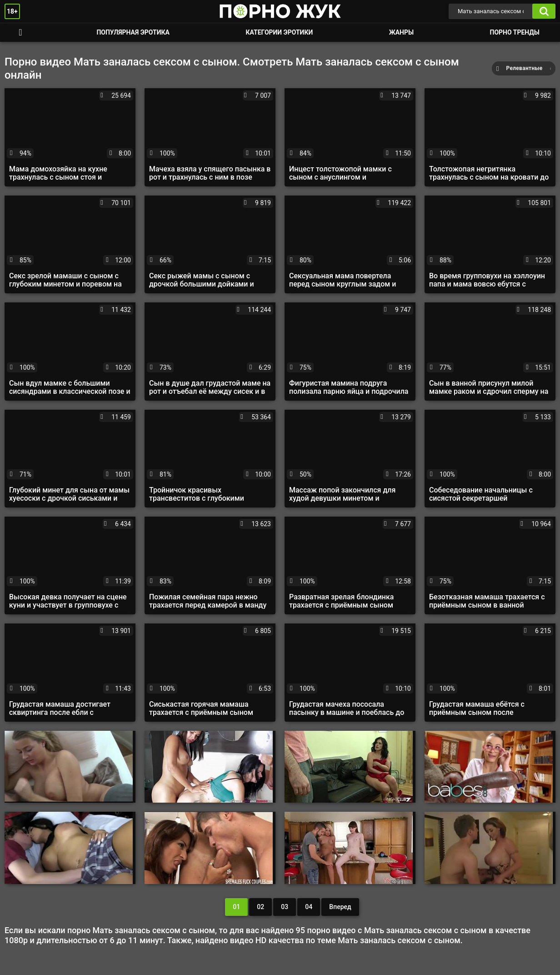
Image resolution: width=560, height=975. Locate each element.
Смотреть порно (20, 33)
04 (309, 907)
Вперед (340, 907)
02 (260, 907)
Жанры (401, 32)
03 (285, 907)
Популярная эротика (133, 32)
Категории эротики (279, 32)
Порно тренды (515, 32)
